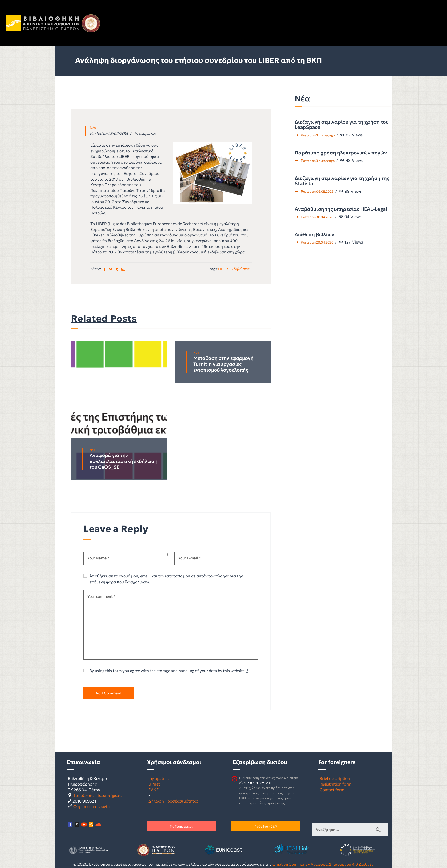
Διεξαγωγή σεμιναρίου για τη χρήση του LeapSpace (342, 125)
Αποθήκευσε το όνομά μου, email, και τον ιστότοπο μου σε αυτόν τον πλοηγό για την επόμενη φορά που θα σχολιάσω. (166, 579)
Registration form (335, 784)
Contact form (332, 790)
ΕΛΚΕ (153, 790)
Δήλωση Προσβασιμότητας (174, 801)
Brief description (335, 778)
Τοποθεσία (83, 795)
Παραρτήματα (109, 795)
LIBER (223, 269)
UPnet (154, 784)
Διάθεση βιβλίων (314, 235)
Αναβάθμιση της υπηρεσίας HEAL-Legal (341, 209)
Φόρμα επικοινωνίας (93, 806)
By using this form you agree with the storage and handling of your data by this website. (169, 671)
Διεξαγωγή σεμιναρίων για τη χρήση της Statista (342, 181)
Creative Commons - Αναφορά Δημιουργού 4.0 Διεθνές (323, 864)
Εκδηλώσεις (240, 269)
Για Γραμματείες (181, 826)
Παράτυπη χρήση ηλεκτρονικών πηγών (341, 153)
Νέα (93, 128)
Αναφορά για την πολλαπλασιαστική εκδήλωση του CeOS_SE (123, 461)
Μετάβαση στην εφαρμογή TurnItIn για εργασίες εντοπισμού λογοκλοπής (223, 364)
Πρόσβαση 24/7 (266, 826)
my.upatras (158, 778)
